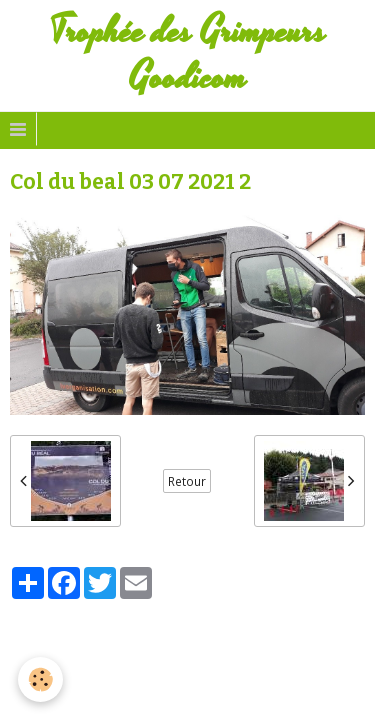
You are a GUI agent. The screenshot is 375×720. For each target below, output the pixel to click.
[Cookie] (40, 679)
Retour (187, 481)
